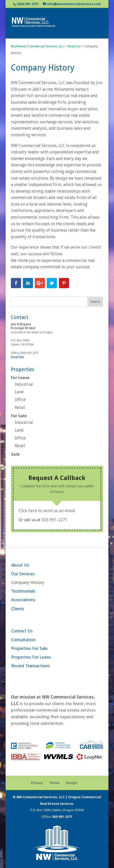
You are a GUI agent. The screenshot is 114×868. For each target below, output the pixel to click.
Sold (15, 454)
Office (20, 400)
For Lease (20, 378)
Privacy (37, 783)
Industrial (24, 384)
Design (72, 783)
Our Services (23, 574)
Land (19, 392)
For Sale (19, 416)
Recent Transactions (30, 666)
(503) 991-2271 (28, 4)
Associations (23, 600)
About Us (20, 565)
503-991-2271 (54, 520)
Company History (28, 582)
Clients (18, 609)
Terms (54, 783)
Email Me (17, 357)
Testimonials (23, 591)
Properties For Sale (29, 648)
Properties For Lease (31, 657)
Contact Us (22, 631)
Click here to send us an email (47, 511)
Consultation (23, 640)
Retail (20, 408)
